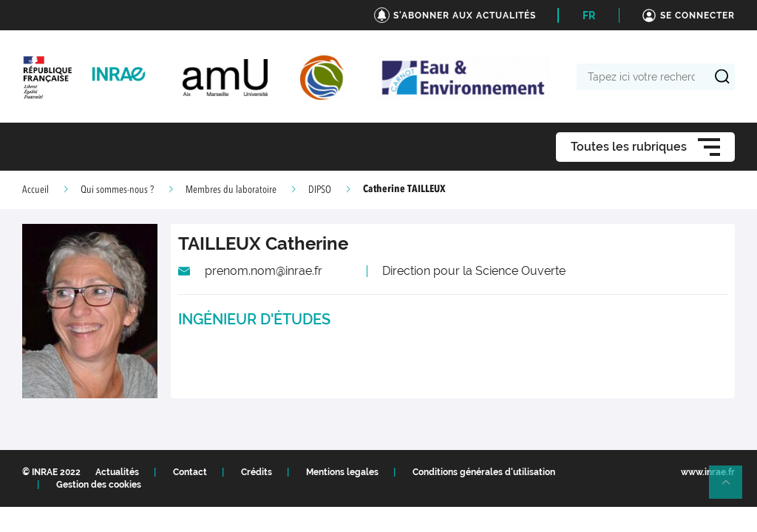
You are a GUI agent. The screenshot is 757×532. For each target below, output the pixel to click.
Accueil (35, 190)
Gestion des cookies (99, 485)
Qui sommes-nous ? (117, 190)
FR (589, 16)
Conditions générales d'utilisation (484, 472)
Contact (190, 472)
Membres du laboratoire (231, 190)
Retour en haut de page (732, 488)
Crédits (257, 472)
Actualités (117, 472)
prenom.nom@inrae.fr (264, 271)
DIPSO (320, 190)
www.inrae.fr (708, 472)
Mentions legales (342, 472)
